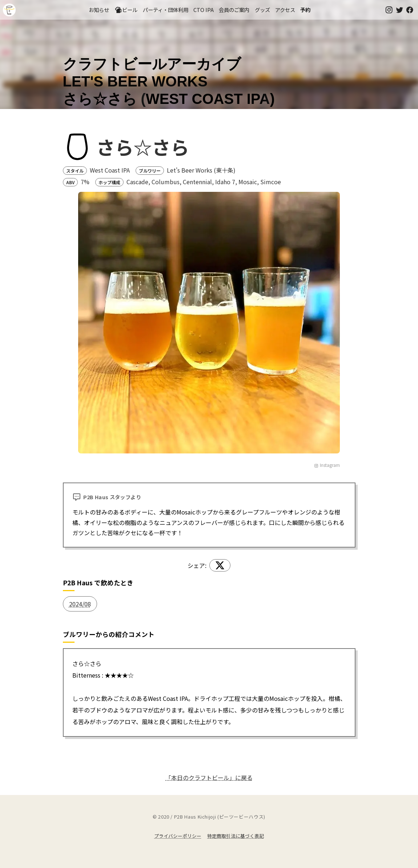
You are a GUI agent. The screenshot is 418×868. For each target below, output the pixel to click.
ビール (126, 10)
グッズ (262, 10)
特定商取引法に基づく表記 (236, 836)
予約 (305, 10)
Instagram (327, 465)
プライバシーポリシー (178, 836)
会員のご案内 (234, 10)
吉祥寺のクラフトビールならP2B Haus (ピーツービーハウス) (9, 10)
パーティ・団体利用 (166, 10)
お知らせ (99, 10)
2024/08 (80, 604)
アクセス (285, 10)
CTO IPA (204, 10)
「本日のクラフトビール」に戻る (209, 778)
